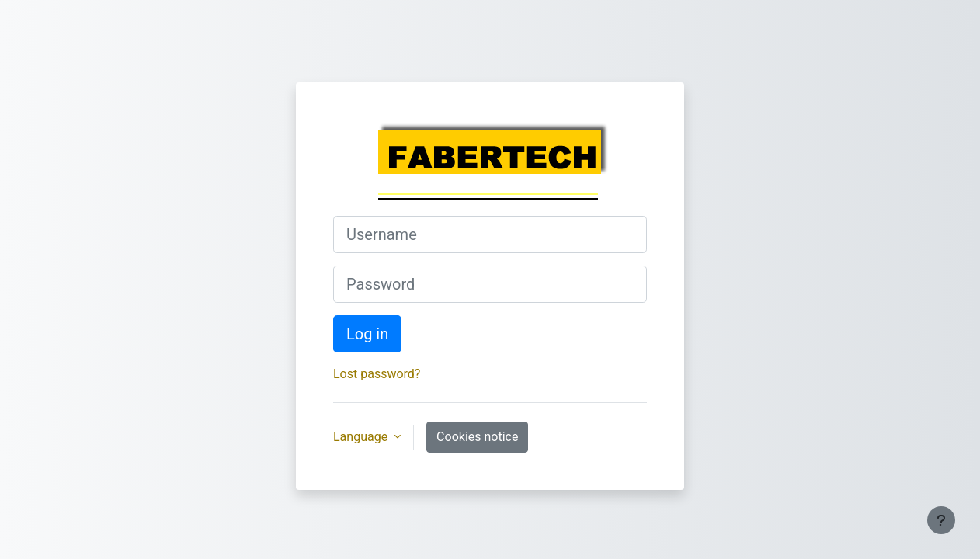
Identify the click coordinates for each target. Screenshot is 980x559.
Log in (367, 334)
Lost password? (377, 374)
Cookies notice (477, 437)
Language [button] (362, 437)
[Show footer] (941, 520)
